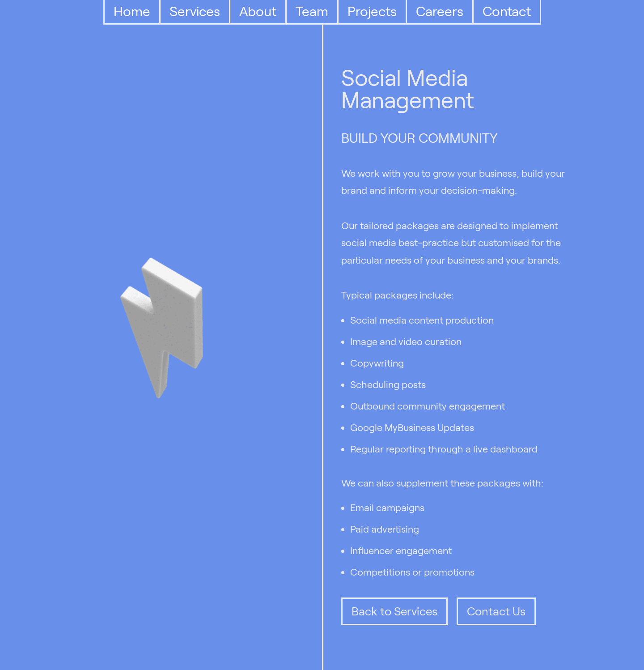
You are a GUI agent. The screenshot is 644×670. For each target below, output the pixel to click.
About (258, 11)
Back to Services (394, 611)
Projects (372, 11)
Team (312, 11)
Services (195, 11)
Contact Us (496, 611)
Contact (507, 11)
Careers (440, 11)
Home (132, 11)
